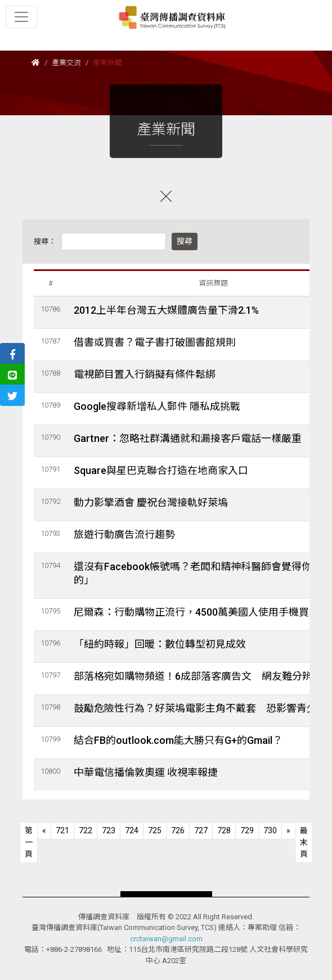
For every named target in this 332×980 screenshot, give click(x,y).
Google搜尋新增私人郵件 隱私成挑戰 (157, 406)
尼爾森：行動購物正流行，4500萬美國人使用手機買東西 (201, 612)
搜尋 (185, 241)
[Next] (288, 831)
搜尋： (45, 241)
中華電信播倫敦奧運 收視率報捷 (146, 772)
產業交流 (66, 63)
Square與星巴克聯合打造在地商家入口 (161, 470)
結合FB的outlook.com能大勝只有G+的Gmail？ (178, 740)
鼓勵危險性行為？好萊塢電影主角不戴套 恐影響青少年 (200, 708)
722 (86, 830)
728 (224, 830)
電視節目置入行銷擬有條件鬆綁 (145, 374)
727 (201, 830)
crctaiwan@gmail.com (166, 939)
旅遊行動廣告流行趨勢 (124, 534)
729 (247, 830)
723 (109, 830)
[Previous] (29, 843)
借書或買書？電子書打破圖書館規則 (155, 342)
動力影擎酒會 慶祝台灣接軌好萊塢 (151, 502)
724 (132, 830)
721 (62, 830)
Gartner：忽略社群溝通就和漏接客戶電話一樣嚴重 (188, 438)
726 (178, 830)
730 (270, 830)
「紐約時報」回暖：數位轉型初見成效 (160, 644)
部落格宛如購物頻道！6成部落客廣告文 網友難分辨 (193, 676)
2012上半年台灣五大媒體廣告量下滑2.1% (166, 310)
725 (155, 830)
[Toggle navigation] (21, 17)
